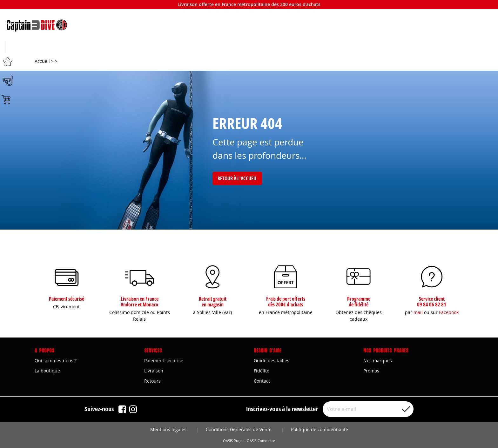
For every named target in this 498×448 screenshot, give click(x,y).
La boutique (47, 371)
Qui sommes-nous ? (56, 361)
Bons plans (425, 48)
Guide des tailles (272, 361)
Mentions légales (168, 429)
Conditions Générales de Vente (239, 429)
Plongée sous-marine (249, 48)
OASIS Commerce (261, 441)
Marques (337, 48)
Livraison (154, 371)
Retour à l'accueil (237, 179)
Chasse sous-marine (73, 48)
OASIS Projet (233, 441)
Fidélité (262, 371)
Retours (152, 381)
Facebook (449, 312)
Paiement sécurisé (164, 361)
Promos (371, 371)
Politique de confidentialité (320, 429)
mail (418, 312)
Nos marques (378, 361)
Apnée (161, 48)
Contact (262, 381)
